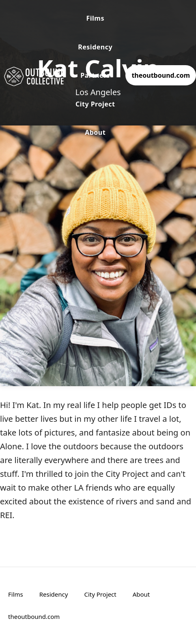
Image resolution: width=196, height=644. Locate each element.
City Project (95, 104)
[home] (32, 76)
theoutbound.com (161, 75)
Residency (95, 47)
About (95, 132)
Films (95, 18)
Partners (95, 75)
